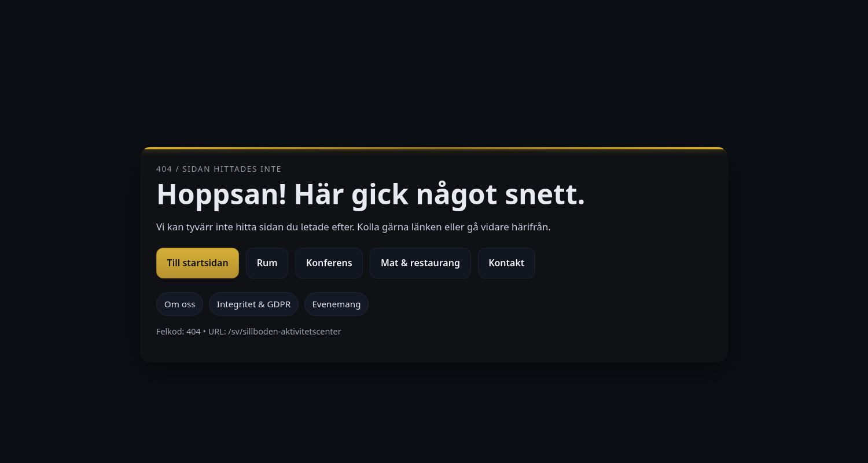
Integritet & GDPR (254, 304)
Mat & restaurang (420, 263)
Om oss (180, 304)
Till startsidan (198, 263)
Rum (267, 263)
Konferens (329, 263)
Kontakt (506, 263)
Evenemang (336, 304)
